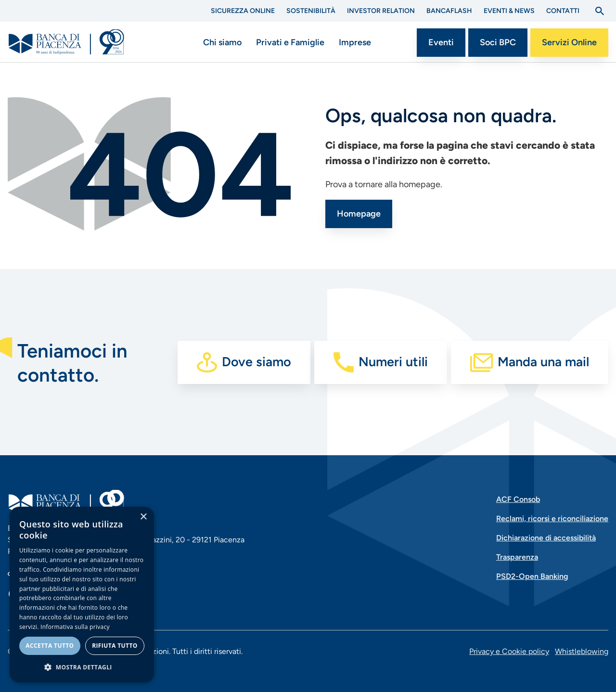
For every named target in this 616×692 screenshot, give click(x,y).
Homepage (359, 214)
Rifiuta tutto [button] (115, 646)
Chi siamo (222, 42)
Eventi (441, 42)
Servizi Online (569, 42)
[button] (82, 667)
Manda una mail (543, 362)
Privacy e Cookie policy (509, 651)
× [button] (143, 517)
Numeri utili (393, 362)
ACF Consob (518, 499)
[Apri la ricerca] (600, 11)
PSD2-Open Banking (532, 576)
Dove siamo (257, 362)
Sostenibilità (311, 11)
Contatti (563, 11)
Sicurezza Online (243, 11)
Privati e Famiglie (290, 42)
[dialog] (82, 595)
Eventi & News (509, 11)
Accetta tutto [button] (50, 646)
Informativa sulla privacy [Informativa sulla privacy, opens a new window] (75, 627)
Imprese (355, 42)
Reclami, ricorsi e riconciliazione (552, 519)
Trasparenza (517, 557)
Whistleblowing (582, 651)
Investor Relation (381, 11)
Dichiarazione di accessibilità (546, 538)
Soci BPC (498, 42)
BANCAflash (449, 11)
